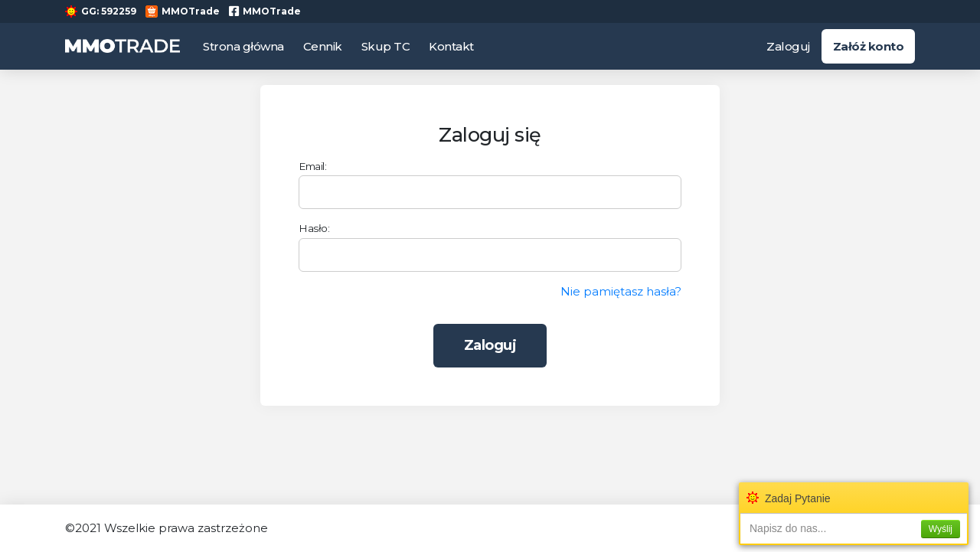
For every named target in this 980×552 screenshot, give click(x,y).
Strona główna (243, 46)
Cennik (323, 46)
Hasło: (314, 228)
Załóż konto (869, 46)
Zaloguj (788, 46)
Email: (312, 166)
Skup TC (386, 46)
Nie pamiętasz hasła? (621, 291)
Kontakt (451, 46)
